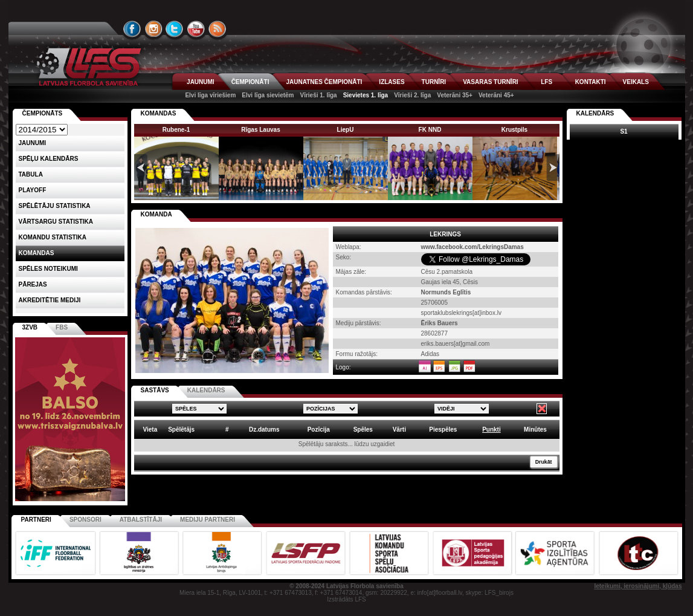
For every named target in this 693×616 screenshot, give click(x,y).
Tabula (31, 174)
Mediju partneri (208, 520)
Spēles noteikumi (48, 269)
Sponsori (85, 520)
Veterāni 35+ (455, 95)
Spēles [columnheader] (363, 430)
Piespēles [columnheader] (443, 430)
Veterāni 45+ (496, 95)
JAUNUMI (201, 82)
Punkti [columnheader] (492, 430)
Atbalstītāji (141, 520)
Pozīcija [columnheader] (319, 430)
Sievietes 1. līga (366, 95)
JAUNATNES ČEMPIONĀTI (324, 82)
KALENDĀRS (206, 390)
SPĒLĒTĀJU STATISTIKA (55, 206)
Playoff (33, 190)
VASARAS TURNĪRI (490, 82)
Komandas (37, 253)
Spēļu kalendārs (49, 159)
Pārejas (33, 284)
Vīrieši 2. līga (412, 95)
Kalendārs (595, 113)
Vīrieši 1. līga (318, 95)
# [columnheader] (227, 430)
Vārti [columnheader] (399, 430)
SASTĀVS (155, 390)
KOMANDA (156, 214)
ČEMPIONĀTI (250, 82)
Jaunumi (33, 143)
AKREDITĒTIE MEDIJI (50, 300)
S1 (624, 131)
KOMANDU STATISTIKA (53, 237)
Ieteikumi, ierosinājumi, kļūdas (638, 586)
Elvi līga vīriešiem (210, 95)
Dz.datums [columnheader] (264, 430)
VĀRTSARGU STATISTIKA (56, 222)
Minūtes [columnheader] (535, 430)
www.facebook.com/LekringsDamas (472, 247)
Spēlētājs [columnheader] (181, 430)
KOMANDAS (159, 113)
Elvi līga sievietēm (268, 95)
